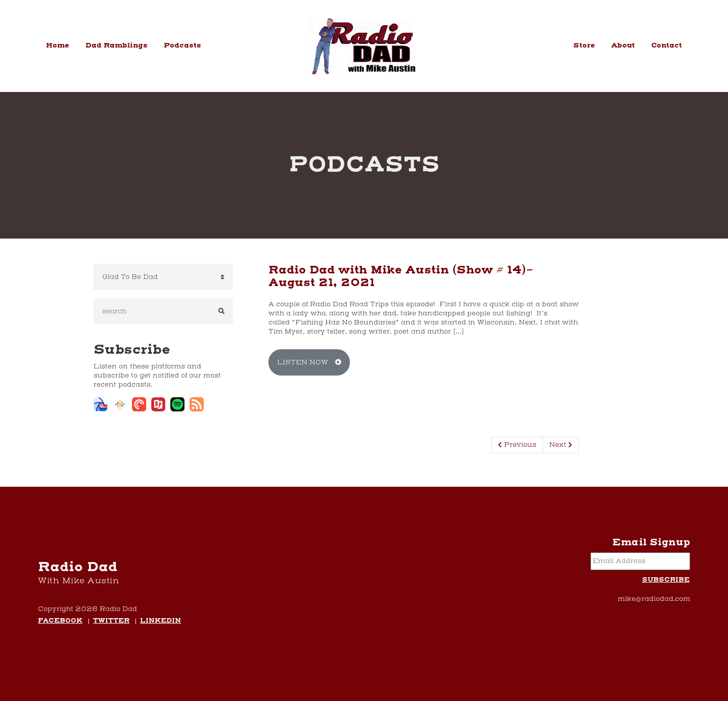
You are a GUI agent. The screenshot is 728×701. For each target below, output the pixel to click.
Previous (517, 445)
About (623, 45)
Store (584, 45)
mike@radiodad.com (654, 599)
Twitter (111, 621)
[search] (152, 311)
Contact (667, 45)
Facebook (60, 621)
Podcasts (183, 45)
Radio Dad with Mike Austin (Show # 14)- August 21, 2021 (401, 276)
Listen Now (309, 362)
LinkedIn (161, 621)
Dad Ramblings (117, 45)
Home (58, 45)
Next (561, 445)
